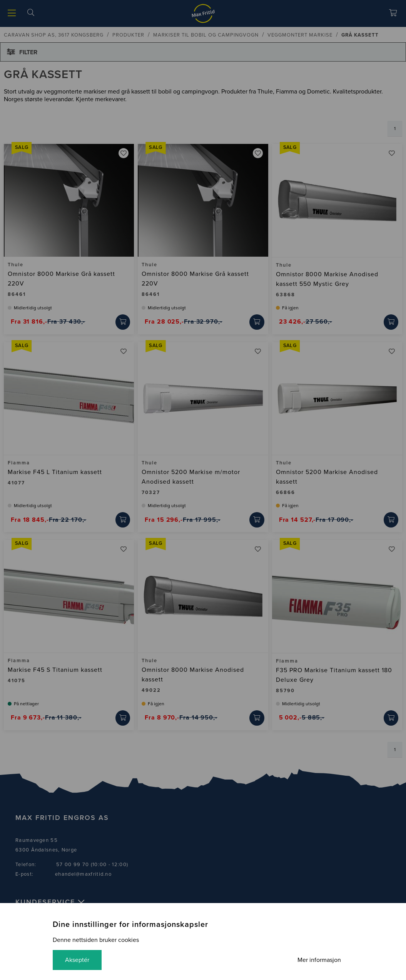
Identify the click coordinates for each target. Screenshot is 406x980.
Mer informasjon (319, 960)
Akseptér (77, 960)
